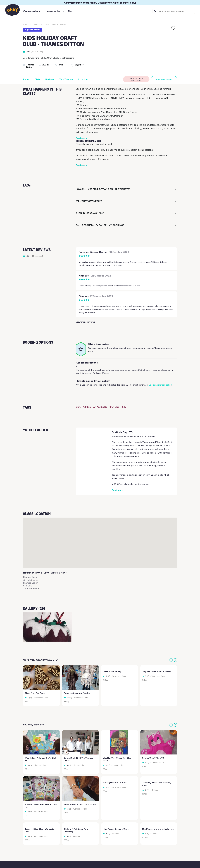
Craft (78, 407)
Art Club (87, 407)
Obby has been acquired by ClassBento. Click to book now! (100, 2)
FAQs (37, 79)
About (26, 79)
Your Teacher (66, 79)
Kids (124, 407)
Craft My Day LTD (122, 432)
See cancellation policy (160, 385)
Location (83, 79)
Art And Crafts (100, 407)
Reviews (50, 79)
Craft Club (114, 407)
